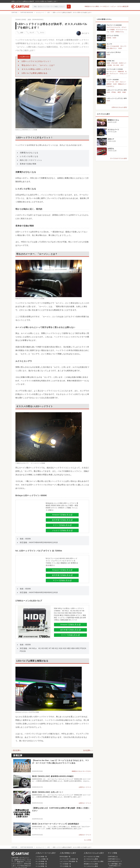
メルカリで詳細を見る (62, 530)
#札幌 (124, 92)
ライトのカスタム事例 (91, 866)
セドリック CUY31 (113, 36)
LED (20, 33)
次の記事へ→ (88, 750)
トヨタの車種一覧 (41, 857)
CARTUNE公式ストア (115, 861)
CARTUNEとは (113, 857)
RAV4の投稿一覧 (65, 857)
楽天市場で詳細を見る (62, 520)
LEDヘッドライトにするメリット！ (36, 61)
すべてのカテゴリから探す (119, 158)
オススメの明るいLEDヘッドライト (36, 69)
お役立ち (82, 787)
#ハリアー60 (110, 82)
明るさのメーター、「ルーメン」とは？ (38, 65)
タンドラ (109, 44)
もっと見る (88, 840)
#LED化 (109, 38)
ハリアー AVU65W (113, 80)
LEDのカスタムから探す (119, 107)
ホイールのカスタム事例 (92, 857)
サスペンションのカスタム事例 (94, 861)
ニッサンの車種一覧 (42, 859)
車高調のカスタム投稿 (91, 864)
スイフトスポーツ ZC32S (115, 69)
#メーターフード (112, 71)
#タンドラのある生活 (113, 46)
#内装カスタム (120, 32)
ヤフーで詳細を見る (62, 525)
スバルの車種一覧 (41, 866)
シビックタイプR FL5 (114, 52)
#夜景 (119, 92)
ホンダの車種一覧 (41, 861)
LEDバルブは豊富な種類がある (35, 73)
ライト (40, 33)
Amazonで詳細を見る (62, 515)
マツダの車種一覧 (41, 864)
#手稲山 (114, 92)
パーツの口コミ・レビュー (108, 6)
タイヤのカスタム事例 (91, 859)
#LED (112, 32)
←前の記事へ (16, 750)
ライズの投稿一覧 (65, 864)
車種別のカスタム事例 (92, 6)
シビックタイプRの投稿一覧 (69, 861)
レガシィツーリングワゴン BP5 (117, 90)
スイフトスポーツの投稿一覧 (69, 859)
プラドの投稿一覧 (65, 866)
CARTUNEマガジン (114, 859)
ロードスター (87, 771)
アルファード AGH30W (114, 25)
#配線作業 (121, 71)
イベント (88, 787)
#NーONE (116, 65)
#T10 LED (114, 63)
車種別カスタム (77, 771)
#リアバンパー (114, 74)
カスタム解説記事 (123, 6)
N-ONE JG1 (111, 61)
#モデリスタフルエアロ (113, 27)
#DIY (122, 65)
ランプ (30, 33)
